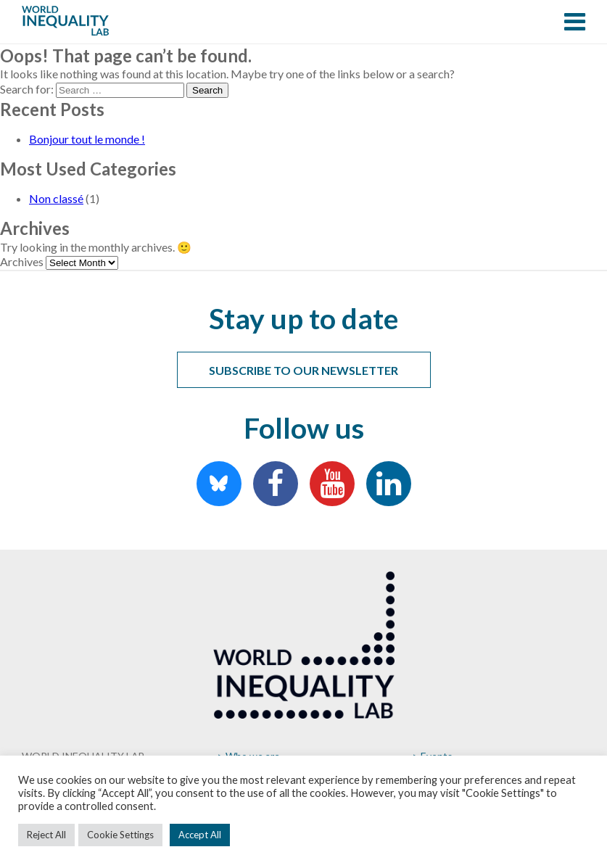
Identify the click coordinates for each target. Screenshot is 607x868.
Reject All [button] (46, 835)
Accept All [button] (200, 835)
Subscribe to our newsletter (303, 370)
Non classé (56, 198)
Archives (22, 261)
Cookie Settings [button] (120, 835)
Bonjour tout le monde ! (87, 139)
